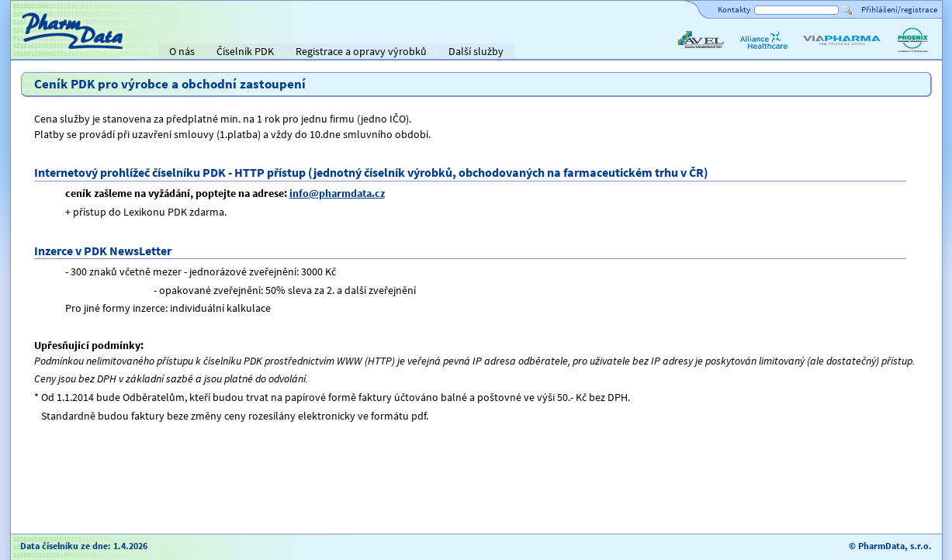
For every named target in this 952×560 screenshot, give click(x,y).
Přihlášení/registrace (899, 9)
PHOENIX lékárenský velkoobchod (912, 53)
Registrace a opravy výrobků (361, 51)
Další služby (476, 51)
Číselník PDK (245, 51)
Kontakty (734, 9)
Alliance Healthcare (763, 53)
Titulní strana (48, 51)
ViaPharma (826, 53)
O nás (182, 51)
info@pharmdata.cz (337, 193)
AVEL (686, 53)
